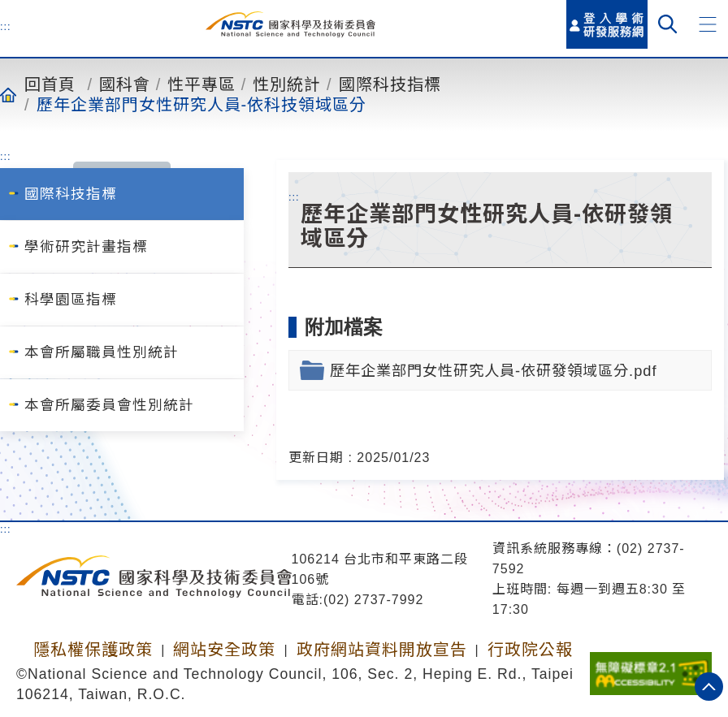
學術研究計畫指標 (86, 247)
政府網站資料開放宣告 (382, 650)
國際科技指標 (390, 84)
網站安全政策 (224, 650)
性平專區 (201, 84)
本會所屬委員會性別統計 (109, 405)
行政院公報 (530, 650)
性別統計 (287, 84)
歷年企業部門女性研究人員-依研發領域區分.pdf (494, 371)
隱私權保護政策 (93, 650)
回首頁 (50, 84)
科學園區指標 (71, 300)
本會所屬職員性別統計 (102, 352)
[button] (708, 24)
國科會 (125, 84)
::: (6, 26)
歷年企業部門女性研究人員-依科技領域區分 (202, 104)
